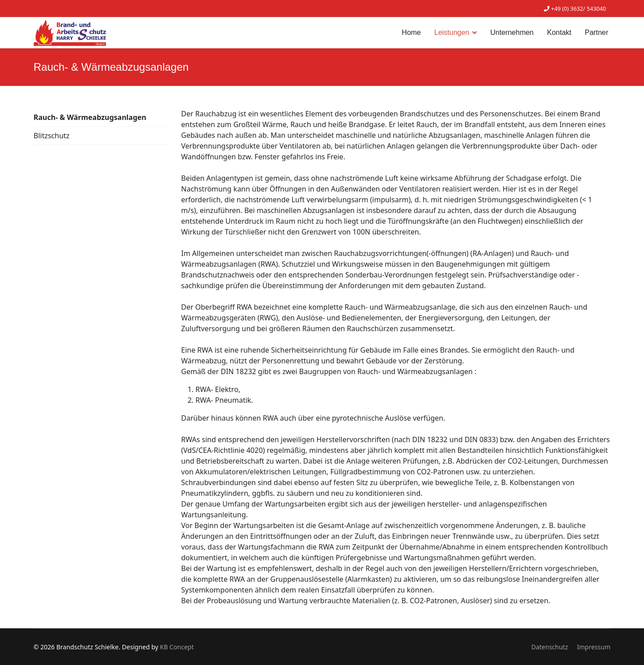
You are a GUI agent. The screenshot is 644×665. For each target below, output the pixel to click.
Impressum (594, 647)
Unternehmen (512, 32)
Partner (597, 32)
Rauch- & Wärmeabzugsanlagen (90, 117)
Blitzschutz (51, 136)
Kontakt (559, 32)
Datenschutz (550, 647)
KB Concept (177, 647)
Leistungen (452, 32)
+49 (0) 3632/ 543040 (578, 9)
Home (411, 32)
